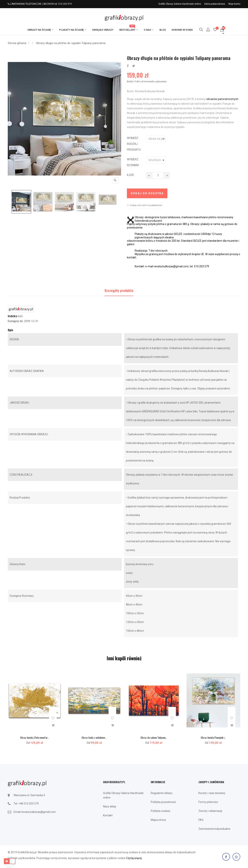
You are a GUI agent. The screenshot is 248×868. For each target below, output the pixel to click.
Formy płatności (208, 802)
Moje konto (234, 4)
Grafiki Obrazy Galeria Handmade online (180, 4)
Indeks (13, 316)
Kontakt (108, 815)
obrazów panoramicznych (222, 99)
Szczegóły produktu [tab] (119, 290)
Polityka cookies (161, 811)
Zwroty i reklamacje (210, 811)
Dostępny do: (16, 321)
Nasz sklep (110, 806)
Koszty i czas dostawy (212, 793)
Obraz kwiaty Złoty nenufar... (35, 737)
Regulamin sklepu (162, 793)
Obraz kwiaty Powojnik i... (213, 737)
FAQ (201, 820)
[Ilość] (158, 175)
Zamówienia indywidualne (214, 829)
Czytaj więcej (134, 858)
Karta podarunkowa (215, 4)
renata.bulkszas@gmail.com (38, 812)
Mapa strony (158, 820)
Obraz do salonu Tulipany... (154, 737)
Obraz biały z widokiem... (94, 737)
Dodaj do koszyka (147, 193)
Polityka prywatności (163, 802)
